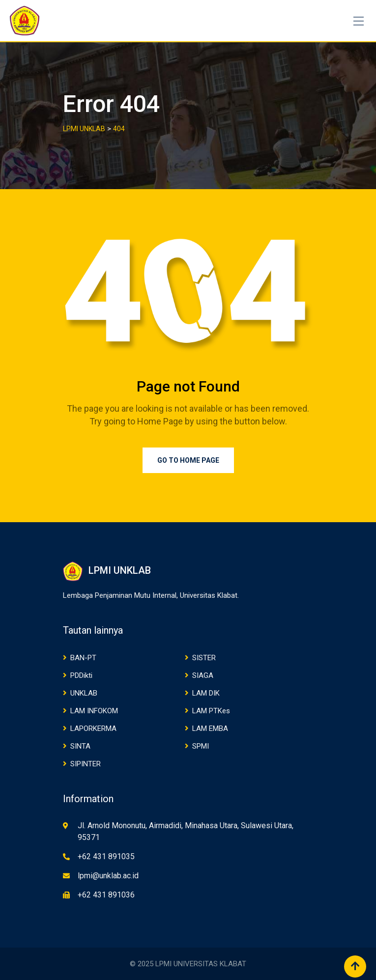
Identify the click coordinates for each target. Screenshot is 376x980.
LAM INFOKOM (94, 711)
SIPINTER (86, 764)
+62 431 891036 (106, 895)
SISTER (204, 658)
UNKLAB (84, 693)
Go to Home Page (188, 460)
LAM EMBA (210, 728)
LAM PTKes (211, 711)
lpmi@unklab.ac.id (108, 876)
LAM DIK (206, 693)
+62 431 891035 (106, 856)
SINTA (80, 746)
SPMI (201, 746)
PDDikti (81, 675)
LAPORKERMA (93, 728)
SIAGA (203, 675)
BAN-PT (83, 658)
